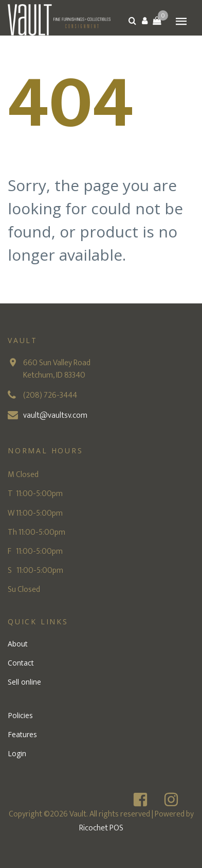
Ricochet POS (101, 828)
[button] (144, 21)
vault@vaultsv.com (55, 415)
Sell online (24, 682)
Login (17, 753)
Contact (21, 663)
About (18, 644)
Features (22, 734)
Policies (20, 715)
